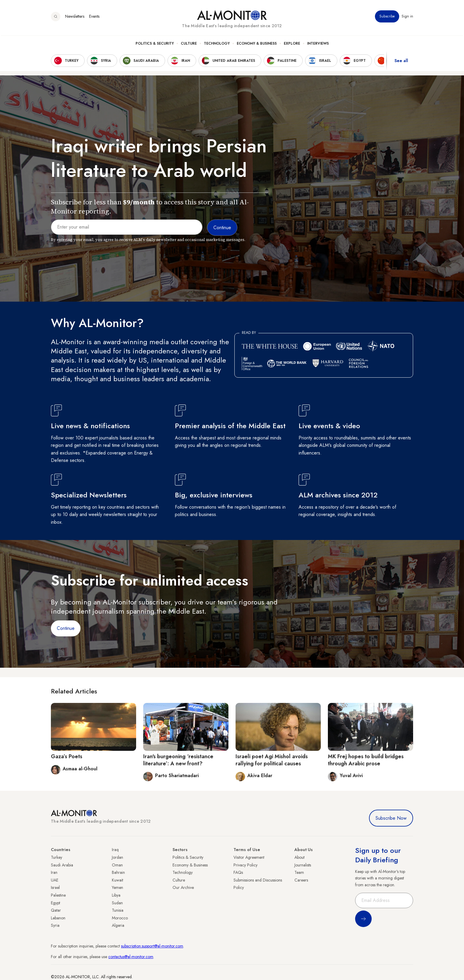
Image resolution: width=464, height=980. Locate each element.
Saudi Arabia (62, 865)
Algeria (118, 925)
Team (299, 872)
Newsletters (75, 17)
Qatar (56, 910)
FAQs (238, 872)
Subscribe (387, 17)
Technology (217, 45)
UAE (55, 880)
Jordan (117, 857)
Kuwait (117, 880)
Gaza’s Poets (67, 756)
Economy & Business (257, 45)
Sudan (117, 903)
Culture (189, 45)
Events (94, 17)
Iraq (115, 850)
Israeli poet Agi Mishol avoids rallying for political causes (272, 760)
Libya (116, 895)
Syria (55, 925)
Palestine (58, 895)
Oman (117, 865)
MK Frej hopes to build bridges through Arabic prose (366, 760)
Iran (54, 872)
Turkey (57, 857)
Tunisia (118, 910)
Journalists (303, 865)
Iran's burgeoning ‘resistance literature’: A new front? (178, 760)
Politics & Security (155, 45)
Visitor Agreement (249, 857)
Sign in (407, 17)
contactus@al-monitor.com (131, 957)
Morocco (120, 918)
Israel (55, 887)
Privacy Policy (245, 865)
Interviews (318, 45)
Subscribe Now (391, 818)
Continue (66, 628)
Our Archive (183, 887)
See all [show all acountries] (401, 62)
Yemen (117, 887)
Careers (301, 880)
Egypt (55, 903)
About (299, 857)
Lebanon (58, 918)
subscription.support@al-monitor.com (152, 946)
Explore (292, 45)
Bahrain (118, 872)
